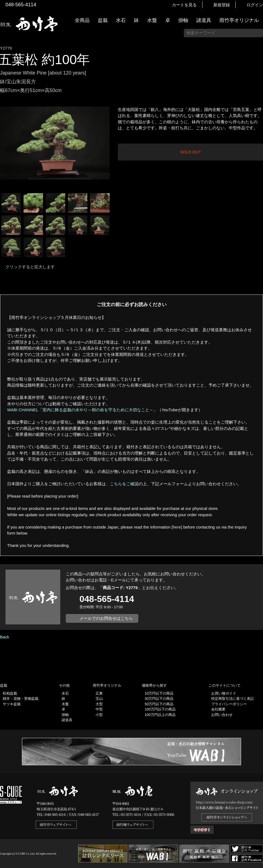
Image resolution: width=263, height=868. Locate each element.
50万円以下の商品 (159, 704)
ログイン (255, 5)
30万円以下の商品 (159, 699)
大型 (99, 704)
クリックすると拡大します (30, 267)
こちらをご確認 (124, 484)
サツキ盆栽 (12, 704)
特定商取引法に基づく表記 (233, 699)
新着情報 (256, 96)
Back (5, 637)
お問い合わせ (222, 715)
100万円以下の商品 (160, 709)
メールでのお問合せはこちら (106, 618)
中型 (99, 709)
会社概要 (218, 709)
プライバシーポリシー (229, 704)
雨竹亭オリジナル (239, 20)
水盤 (152, 20)
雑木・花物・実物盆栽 (21, 699)
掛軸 (183, 20)
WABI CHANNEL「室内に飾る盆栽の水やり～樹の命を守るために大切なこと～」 (82, 410)
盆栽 (103, 20)
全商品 (82, 20)
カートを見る (184, 5)
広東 (99, 693)
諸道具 (204, 20)
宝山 (99, 699)
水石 (121, 20)
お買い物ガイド (256, 140)
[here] (177, 527)
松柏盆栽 (10, 693)
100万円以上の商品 (160, 715)
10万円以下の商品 (159, 693)
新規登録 (222, 5)
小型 (99, 715)
